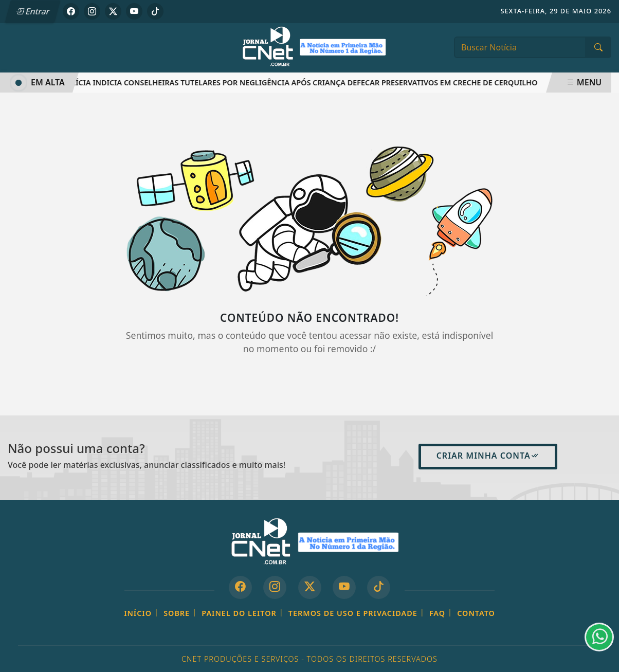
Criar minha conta (488, 456)
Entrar (32, 11)
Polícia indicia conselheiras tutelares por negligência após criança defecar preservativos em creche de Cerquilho (302, 83)
